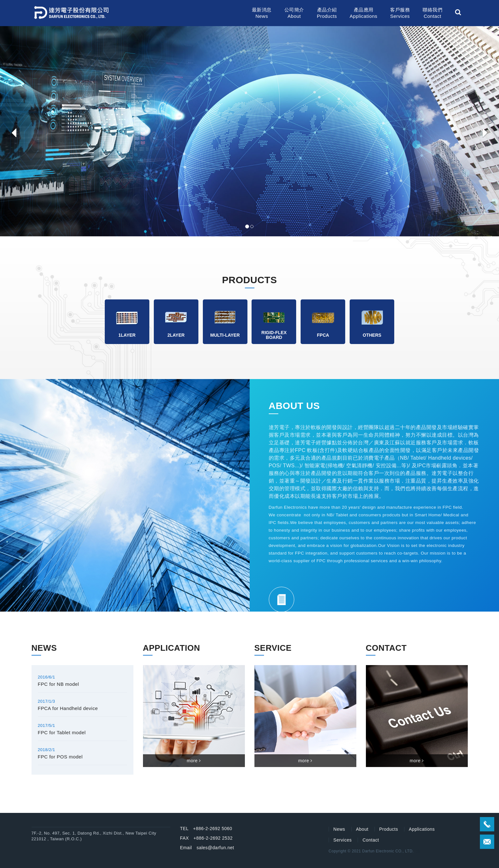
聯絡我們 (432, 13)
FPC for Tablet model (62, 732)
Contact (371, 840)
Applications (422, 829)
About (362, 829)
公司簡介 (294, 13)
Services (343, 840)
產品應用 (364, 13)
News (339, 829)
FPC (300, 450)
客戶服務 (400, 13)
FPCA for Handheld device (68, 708)
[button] (12, 131)
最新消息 (262, 13)
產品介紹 (327, 13)
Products (389, 829)
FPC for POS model (60, 757)
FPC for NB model (59, 684)
